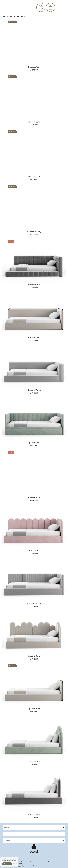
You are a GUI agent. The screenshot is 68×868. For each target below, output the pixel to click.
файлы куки (12, 859)
